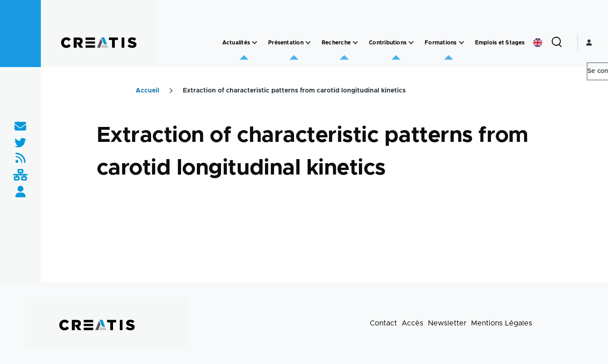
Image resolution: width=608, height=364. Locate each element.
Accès (412, 323)
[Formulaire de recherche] (557, 43)
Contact (383, 323)
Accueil (147, 91)
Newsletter (447, 323)
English (538, 43)
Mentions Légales (502, 323)
